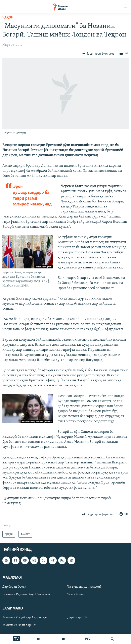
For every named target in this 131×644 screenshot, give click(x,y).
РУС (88, 639)
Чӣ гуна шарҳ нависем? (84, 587)
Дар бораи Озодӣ (14, 587)
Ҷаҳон (8, 18)
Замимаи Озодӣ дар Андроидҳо (25, 618)
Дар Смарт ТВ (77, 618)
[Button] (98, 54)
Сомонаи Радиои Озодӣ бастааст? (26, 594)
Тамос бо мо (76, 594)
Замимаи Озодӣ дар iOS (19, 625)
